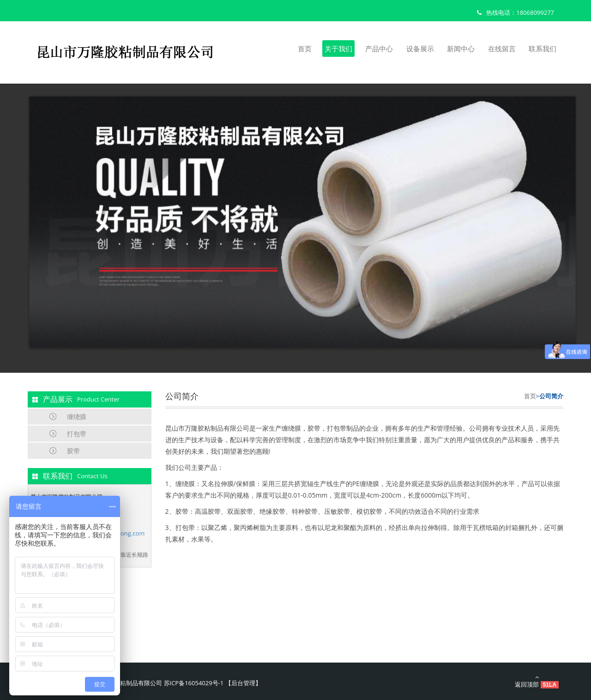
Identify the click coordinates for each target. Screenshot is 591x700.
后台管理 (243, 683)
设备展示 (420, 49)
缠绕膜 (77, 417)
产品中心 (379, 49)
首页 (305, 49)
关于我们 (338, 49)
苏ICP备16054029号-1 (194, 683)
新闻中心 (461, 49)
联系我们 (543, 49)
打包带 (77, 434)
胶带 (73, 451)
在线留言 (502, 49)
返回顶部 (537, 681)
